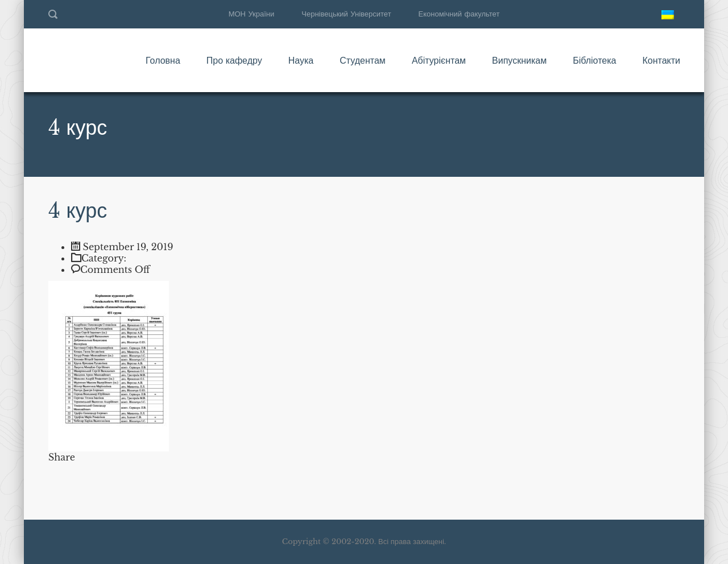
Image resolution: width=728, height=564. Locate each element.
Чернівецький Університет (346, 14)
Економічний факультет (459, 14)
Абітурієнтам (439, 60)
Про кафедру (234, 60)
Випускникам (519, 60)
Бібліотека (594, 60)
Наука (301, 60)
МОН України (252, 14)
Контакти (661, 60)
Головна (163, 60)
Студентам (363, 60)
